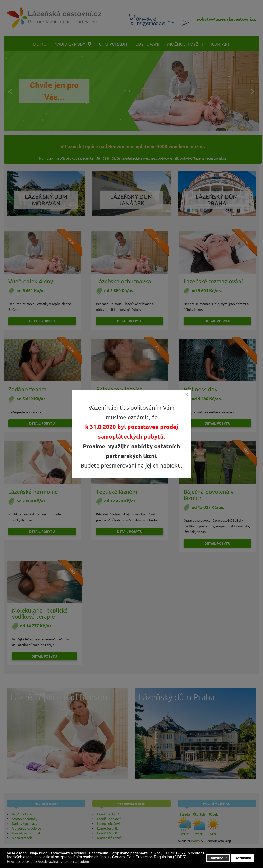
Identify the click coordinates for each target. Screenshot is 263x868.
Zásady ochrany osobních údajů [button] (62, 861)
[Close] (186, 395)
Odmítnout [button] (218, 858)
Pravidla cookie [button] (20, 861)
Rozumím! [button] (243, 858)
